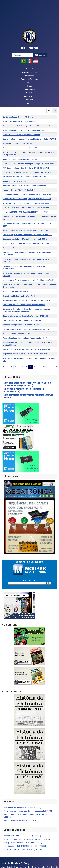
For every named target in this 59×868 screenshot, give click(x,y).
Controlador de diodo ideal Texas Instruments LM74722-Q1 (25, 239)
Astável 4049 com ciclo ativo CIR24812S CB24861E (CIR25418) (27, 839)
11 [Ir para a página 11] (35, 367)
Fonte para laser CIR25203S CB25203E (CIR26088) (23, 843)
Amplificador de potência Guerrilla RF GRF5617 (21, 159)
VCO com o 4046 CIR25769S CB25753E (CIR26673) (23, 850)
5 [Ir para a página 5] (12, 367)
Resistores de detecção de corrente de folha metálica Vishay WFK (28, 300)
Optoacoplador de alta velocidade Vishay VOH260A (22, 148)
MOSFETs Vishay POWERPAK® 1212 (17, 181)
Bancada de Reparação (29, 79)
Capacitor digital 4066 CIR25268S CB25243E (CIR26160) (25, 846)
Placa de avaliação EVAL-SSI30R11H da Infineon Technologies (26, 329)
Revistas (29, 100)
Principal (29, 69)
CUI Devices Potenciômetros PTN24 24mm (19, 117)
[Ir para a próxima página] (53, 367)
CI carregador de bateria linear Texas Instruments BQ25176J (26, 208)
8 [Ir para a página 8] (23, 367)
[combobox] (23, 55)
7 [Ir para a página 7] (19, 367)
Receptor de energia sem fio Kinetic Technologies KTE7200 (25, 230)
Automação (29, 76)
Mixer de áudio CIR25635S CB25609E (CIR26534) (22, 836)
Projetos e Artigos (29, 96)
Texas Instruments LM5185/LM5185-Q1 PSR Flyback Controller (27, 172)
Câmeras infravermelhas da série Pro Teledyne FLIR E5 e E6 (25, 316)
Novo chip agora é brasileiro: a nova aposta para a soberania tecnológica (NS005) (27, 384)
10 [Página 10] (30, 367)
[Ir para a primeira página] (4, 367)
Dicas (29, 86)
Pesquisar (40, 55)
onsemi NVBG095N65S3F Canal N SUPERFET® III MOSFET (25, 212)
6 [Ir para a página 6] (15, 367)
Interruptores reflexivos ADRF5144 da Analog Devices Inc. (25, 177)
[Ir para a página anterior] (8, 367)
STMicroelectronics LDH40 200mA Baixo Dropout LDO (23, 130)
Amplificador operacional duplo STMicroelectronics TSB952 (25, 354)
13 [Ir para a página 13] (44, 367)
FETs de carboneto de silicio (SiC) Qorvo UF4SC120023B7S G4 (26, 168)
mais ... (29, 103)
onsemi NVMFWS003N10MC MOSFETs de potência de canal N (26, 203)
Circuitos (29, 83)
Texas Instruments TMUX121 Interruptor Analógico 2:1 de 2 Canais (28, 164)
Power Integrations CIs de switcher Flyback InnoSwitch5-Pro (26, 338)
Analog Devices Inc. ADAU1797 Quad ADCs (19, 190)
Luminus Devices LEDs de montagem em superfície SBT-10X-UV (27, 199)
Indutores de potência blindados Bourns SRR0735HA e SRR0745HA (28, 280)
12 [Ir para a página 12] (39, 367)
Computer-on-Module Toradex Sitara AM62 (19, 296)
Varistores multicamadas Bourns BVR (17, 248)
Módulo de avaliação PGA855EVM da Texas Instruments (24, 305)
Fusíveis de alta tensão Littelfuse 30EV (17, 143)
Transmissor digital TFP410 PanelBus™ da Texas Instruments (26, 244)
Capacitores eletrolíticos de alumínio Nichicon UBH (22, 320)
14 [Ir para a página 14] (49, 367)
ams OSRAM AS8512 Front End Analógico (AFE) (21, 122)
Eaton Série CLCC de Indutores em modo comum (21, 135)
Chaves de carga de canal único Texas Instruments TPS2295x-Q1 (27, 235)
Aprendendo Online (29, 72)
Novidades (29, 93)
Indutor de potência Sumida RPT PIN (17, 334)
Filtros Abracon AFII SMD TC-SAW (16, 292)
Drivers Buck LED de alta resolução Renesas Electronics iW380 (26, 349)
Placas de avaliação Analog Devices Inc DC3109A (21, 325)
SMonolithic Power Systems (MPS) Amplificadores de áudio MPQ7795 (29, 139)
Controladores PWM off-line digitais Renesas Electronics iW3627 (27, 126)
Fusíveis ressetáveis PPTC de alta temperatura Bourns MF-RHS (27, 194)
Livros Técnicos (30, 89)
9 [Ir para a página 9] (26, 367)
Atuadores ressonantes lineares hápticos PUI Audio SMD (24, 186)
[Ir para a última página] (57, 367)
